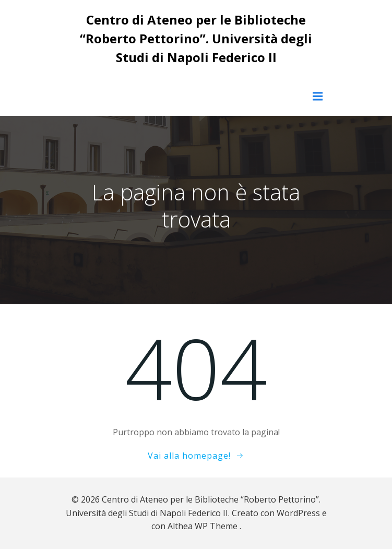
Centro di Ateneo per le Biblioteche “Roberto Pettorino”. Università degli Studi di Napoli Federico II (196, 38)
